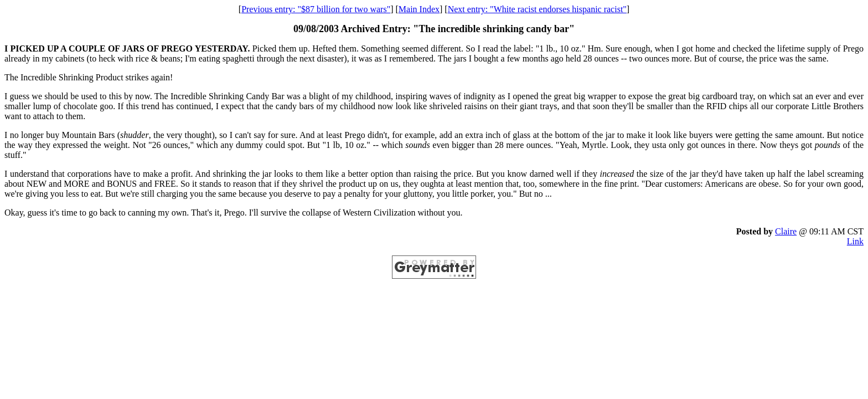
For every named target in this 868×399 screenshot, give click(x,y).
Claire (786, 231)
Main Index (419, 9)
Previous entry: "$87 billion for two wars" (316, 9)
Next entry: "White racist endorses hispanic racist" (537, 9)
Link (855, 241)
